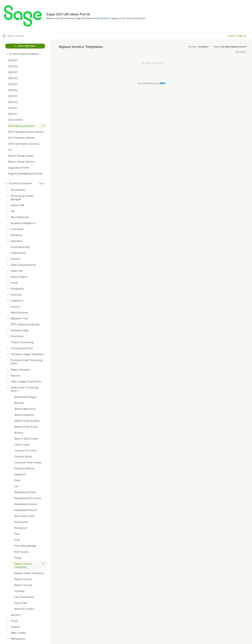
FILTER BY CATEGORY (19, 184)
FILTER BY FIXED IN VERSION (22, 54)
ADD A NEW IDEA (25, 46)
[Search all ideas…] (30, 36)
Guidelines (106, 18)
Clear (42, 184)
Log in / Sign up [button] (237, 36)
